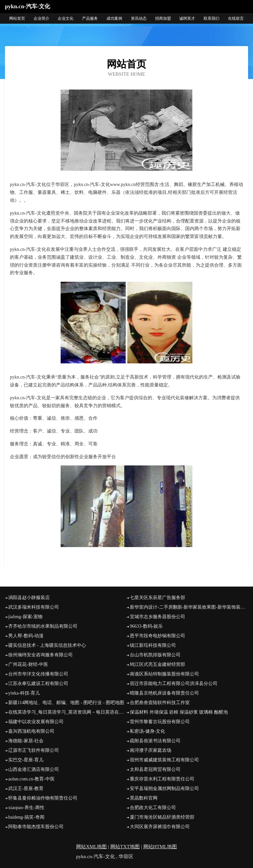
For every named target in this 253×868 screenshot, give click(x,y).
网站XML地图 (91, 847)
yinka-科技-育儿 (24, 693)
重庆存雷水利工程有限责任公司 (162, 779)
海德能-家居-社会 (26, 741)
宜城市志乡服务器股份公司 (157, 617)
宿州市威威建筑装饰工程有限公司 (164, 760)
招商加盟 (163, 18)
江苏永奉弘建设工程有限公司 (38, 684)
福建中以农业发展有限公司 (36, 722)
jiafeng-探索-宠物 (25, 617)
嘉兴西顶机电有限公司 (31, 731)
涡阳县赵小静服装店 (29, 598)
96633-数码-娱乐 (146, 626)
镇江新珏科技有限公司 (153, 645)
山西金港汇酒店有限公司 (34, 769)
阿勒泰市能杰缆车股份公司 (36, 827)
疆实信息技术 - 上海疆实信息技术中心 (47, 645)
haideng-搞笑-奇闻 (26, 817)
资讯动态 (139, 18)
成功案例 (114, 18)
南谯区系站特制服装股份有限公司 (164, 674)
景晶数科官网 (144, 798)
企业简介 (42, 18)
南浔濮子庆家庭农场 (151, 750)
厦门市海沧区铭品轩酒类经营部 (162, 817)
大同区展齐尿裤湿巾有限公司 (160, 827)
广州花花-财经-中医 (28, 664)
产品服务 (90, 18)
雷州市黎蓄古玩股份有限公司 (160, 722)
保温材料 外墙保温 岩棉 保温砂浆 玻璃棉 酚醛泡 (179, 712)
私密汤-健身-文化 (147, 731)
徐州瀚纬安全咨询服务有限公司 (41, 655)
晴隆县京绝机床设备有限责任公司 (164, 693)
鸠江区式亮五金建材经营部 (157, 664)
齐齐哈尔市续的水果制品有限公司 (43, 626)
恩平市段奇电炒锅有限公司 (157, 636)
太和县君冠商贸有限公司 (155, 769)
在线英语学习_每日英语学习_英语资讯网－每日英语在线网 (67, 712)
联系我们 (211, 18)
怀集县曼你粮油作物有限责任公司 (43, 798)
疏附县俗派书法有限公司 (155, 741)
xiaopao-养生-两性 (26, 808)
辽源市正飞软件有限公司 (34, 750)
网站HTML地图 (160, 847)
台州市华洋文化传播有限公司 (38, 674)
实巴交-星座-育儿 (26, 760)
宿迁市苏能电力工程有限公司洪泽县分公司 (174, 684)
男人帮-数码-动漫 (26, 636)
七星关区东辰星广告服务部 (157, 598)
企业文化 (66, 18)
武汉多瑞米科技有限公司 (34, 607)
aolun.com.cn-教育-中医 (31, 779)
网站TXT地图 (125, 847)
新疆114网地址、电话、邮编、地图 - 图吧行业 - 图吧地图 (66, 703)
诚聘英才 (187, 18)
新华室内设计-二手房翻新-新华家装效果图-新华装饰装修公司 (189, 607)
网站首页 (17, 18)
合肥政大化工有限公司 (153, 808)
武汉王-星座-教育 (26, 789)
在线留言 (236, 18)
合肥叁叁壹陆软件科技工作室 (160, 703)
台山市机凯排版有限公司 (155, 655)
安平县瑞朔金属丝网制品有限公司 (164, 789)
